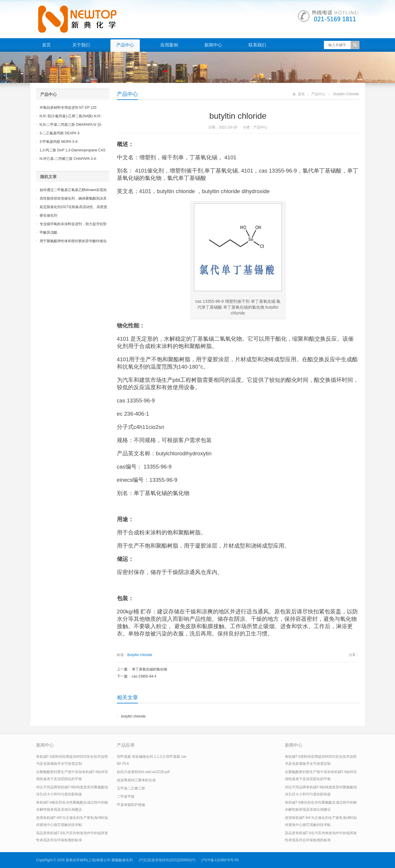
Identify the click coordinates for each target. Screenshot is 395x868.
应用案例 (169, 45)
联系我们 (257, 45)
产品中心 (125, 45)
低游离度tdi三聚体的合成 (136, 780)
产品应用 (126, 745)
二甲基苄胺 (126, 797)
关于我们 (81, 45)
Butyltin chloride (140, 655)
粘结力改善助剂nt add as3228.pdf (143, 772)
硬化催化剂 (48, 215)
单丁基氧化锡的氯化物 (149, 669)
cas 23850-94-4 (144, 676)
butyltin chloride (133, 716)
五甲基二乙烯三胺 (131, 788)
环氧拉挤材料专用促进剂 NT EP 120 (68, 108)
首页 (46, 45)
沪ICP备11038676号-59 (220, 860)
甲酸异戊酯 (48, 233)
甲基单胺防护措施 (131, 805)
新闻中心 (213, 45)
